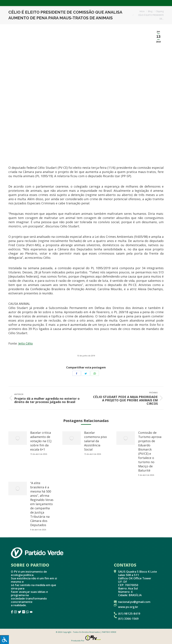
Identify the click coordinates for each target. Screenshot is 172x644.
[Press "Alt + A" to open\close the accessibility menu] (4, 640)
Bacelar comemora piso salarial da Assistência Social (95, 441)
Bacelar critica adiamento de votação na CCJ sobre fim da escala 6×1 (41, 441)
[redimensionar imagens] (18, 438)
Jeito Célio (26, 343)
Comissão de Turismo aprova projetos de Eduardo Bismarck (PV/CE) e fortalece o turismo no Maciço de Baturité (150, 451)
